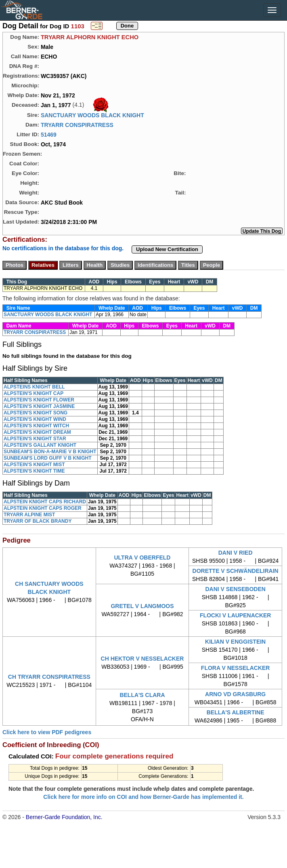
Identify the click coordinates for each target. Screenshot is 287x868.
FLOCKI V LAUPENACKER (236, 615)
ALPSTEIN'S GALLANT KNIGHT (40, 445)
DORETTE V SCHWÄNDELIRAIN (236, 571)
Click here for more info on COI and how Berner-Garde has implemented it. (143, 797)
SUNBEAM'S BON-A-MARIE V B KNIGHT (50, 452)
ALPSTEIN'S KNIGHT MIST (34, 465)
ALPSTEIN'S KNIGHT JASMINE (39, 406)
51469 (49, 135)
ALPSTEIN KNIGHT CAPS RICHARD (45, 502)
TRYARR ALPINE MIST (29, 515)
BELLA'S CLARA (142, 695)
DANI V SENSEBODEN (235, 589)
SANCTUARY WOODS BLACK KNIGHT (92, 115)
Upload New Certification (167, 249)
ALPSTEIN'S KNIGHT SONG (36, 413)
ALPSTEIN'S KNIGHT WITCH (36, 426)
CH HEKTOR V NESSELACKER (142, 659)
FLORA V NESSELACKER (236, 668)
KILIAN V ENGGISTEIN (235, 642)
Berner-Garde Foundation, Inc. (64, 817)
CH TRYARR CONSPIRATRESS (49, 677)
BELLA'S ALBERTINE (236, 712)
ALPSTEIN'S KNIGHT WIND (35, 419)
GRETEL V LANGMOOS (142, 606)
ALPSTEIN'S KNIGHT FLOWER (39, 400)
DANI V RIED (236, 553)
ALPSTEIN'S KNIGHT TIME (34, 471)
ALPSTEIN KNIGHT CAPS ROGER (43, 508)
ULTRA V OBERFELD (142, 558)
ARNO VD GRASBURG (235, 694)
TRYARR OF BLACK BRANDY (38, 521)
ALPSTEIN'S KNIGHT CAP (34, 393)
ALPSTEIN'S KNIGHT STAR (35, 439)
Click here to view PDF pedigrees (47, 732)
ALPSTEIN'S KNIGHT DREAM (37, 432)
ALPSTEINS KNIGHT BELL (34, 387)
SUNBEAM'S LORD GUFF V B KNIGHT (48, 458)
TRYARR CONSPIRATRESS (77, 125)
